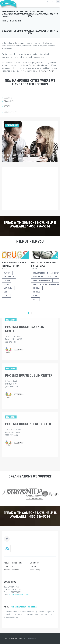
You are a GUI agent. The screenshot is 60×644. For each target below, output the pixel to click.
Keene (8, 108)
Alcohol (7, 273)
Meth (6, 292)
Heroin (7, 284)
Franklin (9, 104)
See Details (19, 332)
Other (6, 296)
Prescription (9, 277)
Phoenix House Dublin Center (29, 357)
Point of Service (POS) (42, 281)
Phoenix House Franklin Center (25, 311)
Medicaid (37, 292)
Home (4, 21)
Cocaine (7, 281)
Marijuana (8, 288)
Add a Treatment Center (45, 71)
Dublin (8, 100)
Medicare (37, 288)
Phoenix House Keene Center (28, 406)
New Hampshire (15, 21)
